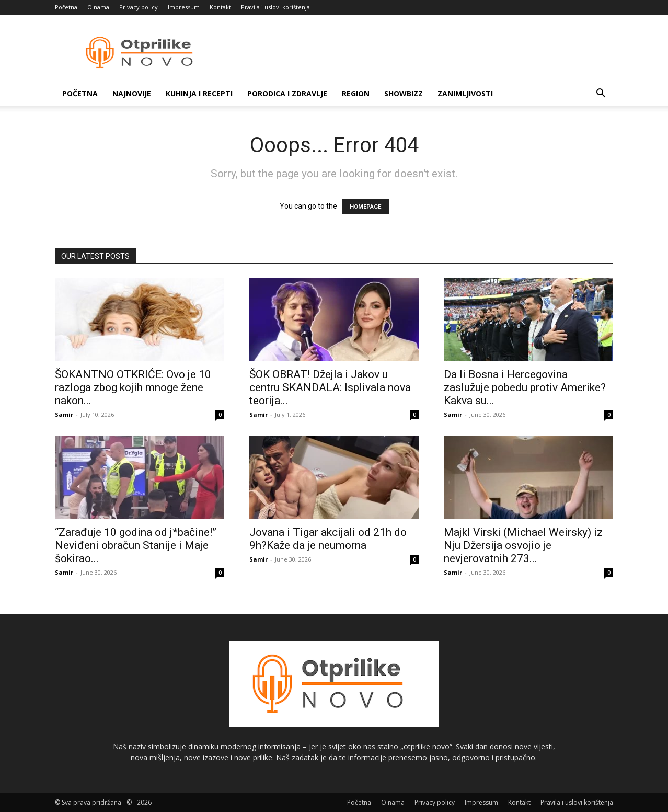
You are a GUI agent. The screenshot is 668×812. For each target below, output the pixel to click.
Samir (64, 414)
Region (356, 93)
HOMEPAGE (365, 207)
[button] (601, 94)
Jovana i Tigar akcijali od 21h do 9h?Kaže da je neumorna (328, 539)
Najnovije (132, 93)
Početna (66, 7)
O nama (98, 7)
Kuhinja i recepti (199, 93)
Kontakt (220, 7)
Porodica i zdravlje (287, 93)
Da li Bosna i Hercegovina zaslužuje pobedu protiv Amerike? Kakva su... (525, 387)
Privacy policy (139, 7)
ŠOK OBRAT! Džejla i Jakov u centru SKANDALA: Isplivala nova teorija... (330, 387)
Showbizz (404, 93)
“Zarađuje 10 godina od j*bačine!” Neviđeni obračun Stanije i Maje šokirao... (136, 545)
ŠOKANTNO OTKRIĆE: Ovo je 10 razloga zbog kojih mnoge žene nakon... (133, 387)
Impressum (184, 7)
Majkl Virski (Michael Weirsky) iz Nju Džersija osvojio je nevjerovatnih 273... (523, 545)
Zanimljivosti (465, 93)
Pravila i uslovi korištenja (275, 7)
